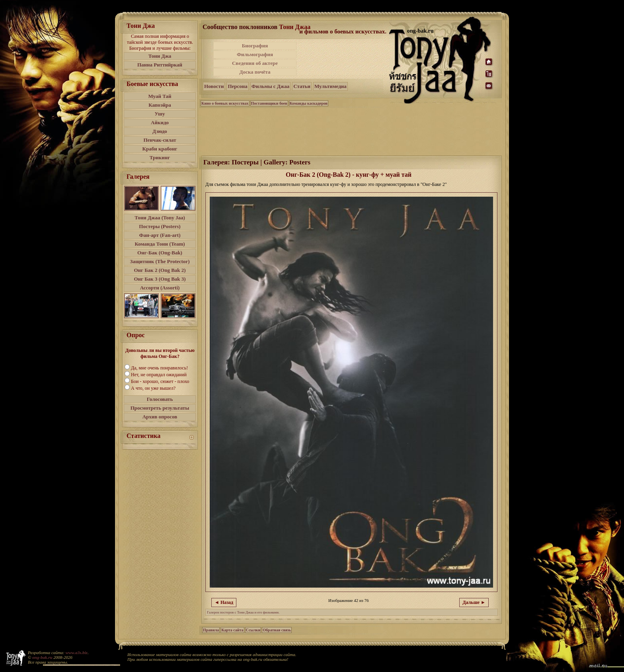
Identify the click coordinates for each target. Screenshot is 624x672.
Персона (237, 86)
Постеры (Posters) (160, 226)
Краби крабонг (160, 149)
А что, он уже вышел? (153, 388)
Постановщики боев (269, 103)
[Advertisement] (343, 59)
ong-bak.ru (42, 657)
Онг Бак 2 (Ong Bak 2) (160, 270)
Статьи (302, 86)
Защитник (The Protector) (160, 261)
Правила (211, 630)
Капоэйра (160, 105)
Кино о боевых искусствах (225, 103)
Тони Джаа (295, 27)
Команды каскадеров (309, 103)
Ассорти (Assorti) (160, 288)
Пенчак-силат (160, 140)
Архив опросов (160, 417)
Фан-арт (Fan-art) (160, 235)
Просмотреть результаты (160, 408)
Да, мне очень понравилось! (159, 368)
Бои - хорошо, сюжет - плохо (160, 381)
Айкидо (160, 122)
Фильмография (255, 54)
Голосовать (160, 399)
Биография (255, 46)
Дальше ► (474, 602)
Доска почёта (255, 72)
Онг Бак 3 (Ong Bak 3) (160, 279)
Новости (214, 86)
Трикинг (160, 157)
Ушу (160, 114)
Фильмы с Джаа (270, 86)
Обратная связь (277, 630)
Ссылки (253, 630)
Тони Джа (160, 56)
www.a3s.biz (77, 652)
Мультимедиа (331, 86)
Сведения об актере (255, 63)
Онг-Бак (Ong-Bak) (160, 253)
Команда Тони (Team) (160, 244)
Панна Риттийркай (160, 65)
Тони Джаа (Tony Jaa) (160, 218)
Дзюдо (160, 131)
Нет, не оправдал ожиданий (159, 375)
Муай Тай (160, 96)
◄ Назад (224, 602)
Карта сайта (232, 630)
